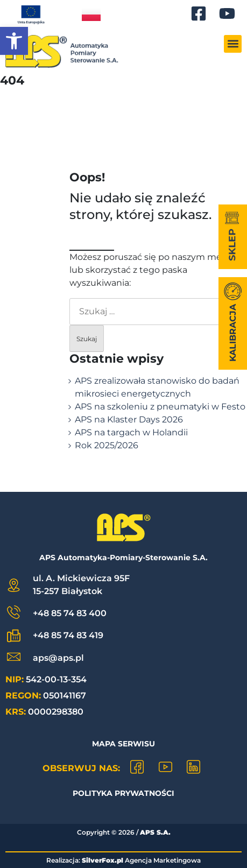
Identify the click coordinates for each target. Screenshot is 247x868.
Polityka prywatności (123, 793)
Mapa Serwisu (123, 744)
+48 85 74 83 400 (70, 613)
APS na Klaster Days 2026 (129, 419)
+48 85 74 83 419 (68, 635)
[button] (14, 41)
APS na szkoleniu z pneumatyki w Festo (160, 407)
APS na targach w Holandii (131, 432)
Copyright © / (124, 832)
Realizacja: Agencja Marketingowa (123, 860)
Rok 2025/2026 (107, 445)
